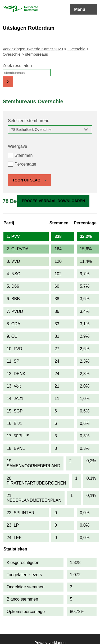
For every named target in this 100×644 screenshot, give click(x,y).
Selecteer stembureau (29, 121)
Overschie (76, 49)
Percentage (25, 164)
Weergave (18, 146)
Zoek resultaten (17, 66)
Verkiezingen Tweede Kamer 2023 (33, 49)
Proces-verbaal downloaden (53, 201)
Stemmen (24, 155)
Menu (80, 9)
